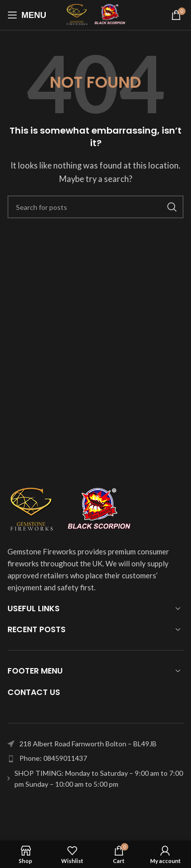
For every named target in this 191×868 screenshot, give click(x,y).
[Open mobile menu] (27, 15)
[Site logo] (96, 14)
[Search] (95, 207)
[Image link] (70, 509)
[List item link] (95, 758)
